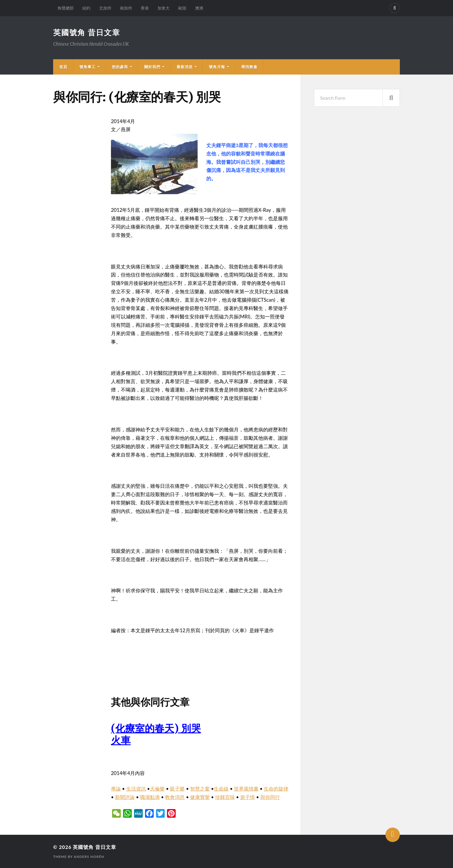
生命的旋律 (276, 789)
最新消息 (185, 67)
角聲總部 (66, 8)
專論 (116, 789)
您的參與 (120, 67)
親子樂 (177, 789)
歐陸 (182, 8)
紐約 (86, 8)
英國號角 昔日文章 (87, 32)
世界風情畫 (246, 789)
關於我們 (152, 67)
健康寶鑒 (200, 797)
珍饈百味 (225, 797)
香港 (145, 8)
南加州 (126, 8)
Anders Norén (89, 857)
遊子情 (247, 797)
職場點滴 (150, 797)
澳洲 (199, 8)
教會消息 (175, 797)
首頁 (63, 67)
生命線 (221, 789)
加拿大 (164, 8)
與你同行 (270, 797)
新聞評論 (125, 797)
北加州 (105, 8)
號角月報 (217, 67)
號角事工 (88, 67)
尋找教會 (249, 67)
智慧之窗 (200, 789)
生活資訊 (136, 789)
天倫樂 (157, 789)
